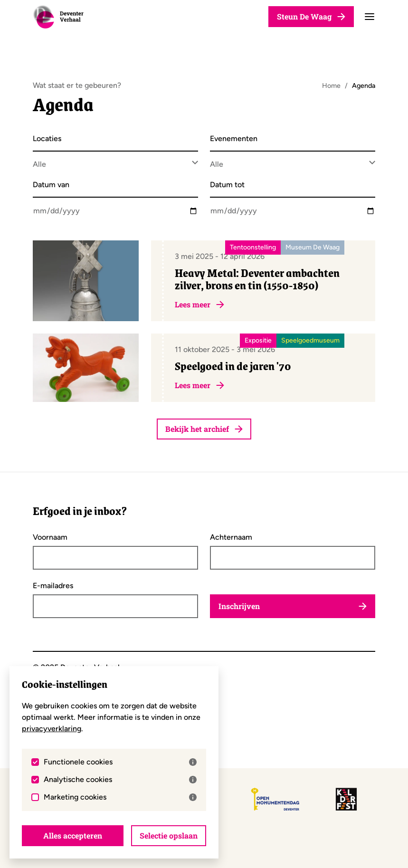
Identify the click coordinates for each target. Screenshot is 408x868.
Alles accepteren (73, 835)
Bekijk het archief (204, 429)
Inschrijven (293, 606)
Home (331, 86)
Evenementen (234, 139)
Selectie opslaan (169, 835)
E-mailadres (53, 586)
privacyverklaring (52, 729)
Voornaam (50, 537)
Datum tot (227, 185)
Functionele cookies (120, 762)
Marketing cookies (120, 797)
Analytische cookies (120, 780)
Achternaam (231, 537)
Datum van (51, 185)
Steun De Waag (311, 16)
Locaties (47, 139)
